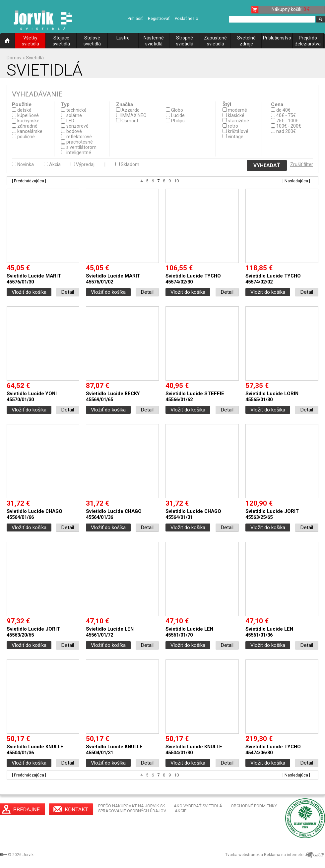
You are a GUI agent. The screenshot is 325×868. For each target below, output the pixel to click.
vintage (236, 137)
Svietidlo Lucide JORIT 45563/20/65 (33, 632)
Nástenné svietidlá (154, 41)
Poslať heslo (187, 18)
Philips (178, 121)
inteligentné (79, 153)
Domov (14, 58)
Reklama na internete (284, 855)
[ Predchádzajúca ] (29, 181)
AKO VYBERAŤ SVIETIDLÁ (198, 806)
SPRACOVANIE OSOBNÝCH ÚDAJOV (132, 811)
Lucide (178, 115)
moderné (237, 110)
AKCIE (181, 811)
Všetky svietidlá (31, 41)
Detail (67, 292)
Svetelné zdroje (246, 41)
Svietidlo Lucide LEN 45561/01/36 (269, 632)
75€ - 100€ (287, 121)
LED (70, 121)
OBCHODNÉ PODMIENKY (254, 806)
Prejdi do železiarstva (308, 41)
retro (233, 126)
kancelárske (30, 131)
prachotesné (80, 142)
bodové (74, 131)
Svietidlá (35, 58)
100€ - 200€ (289, 126)
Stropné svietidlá (185, 41)
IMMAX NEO (134, 115)
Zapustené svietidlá (215, 41)
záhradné (27, 126)
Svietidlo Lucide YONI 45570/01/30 (32, 397)
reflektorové (79, 137)
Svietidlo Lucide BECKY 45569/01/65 (113, 397)
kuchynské (28, 121)
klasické (236, 115)
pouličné (26, 137)
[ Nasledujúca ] (296, 181)
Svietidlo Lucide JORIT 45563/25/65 (272, 514)
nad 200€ (286, 131)
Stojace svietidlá (61, 41)
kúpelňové (28, 115)
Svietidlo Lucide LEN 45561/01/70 (189, 632)
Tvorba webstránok (242, 855)
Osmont (130, 121)
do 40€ (283, 110)
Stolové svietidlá (92, 41)
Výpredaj (85, 164)
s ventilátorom (81, 147)
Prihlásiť (135, 18)
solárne (74, 115)
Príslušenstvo (277, 38)
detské (24, 110)
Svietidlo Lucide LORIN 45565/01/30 (272, 397)
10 (176, 181)
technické (76, 110)
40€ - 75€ (286, 115)
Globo (177, 110)
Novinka (26, 164)
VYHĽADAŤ (267, 165)
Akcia (55, 164)
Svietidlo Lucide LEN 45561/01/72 (110, 632)
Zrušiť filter (302, 164)
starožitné (238, 121)
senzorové (77, 126)
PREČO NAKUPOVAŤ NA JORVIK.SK (132, 806)
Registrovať (159, 18)
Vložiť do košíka (29, 292)
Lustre (123, 38)
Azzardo (130, 110)
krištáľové (238, 131)
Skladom (130, 164)
